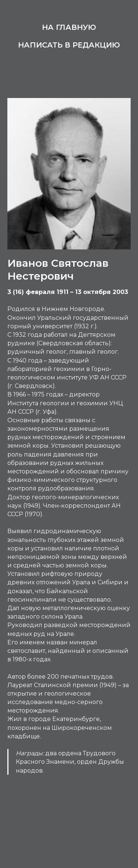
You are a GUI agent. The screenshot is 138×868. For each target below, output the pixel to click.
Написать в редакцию (69, 45)
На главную (69, 27)
